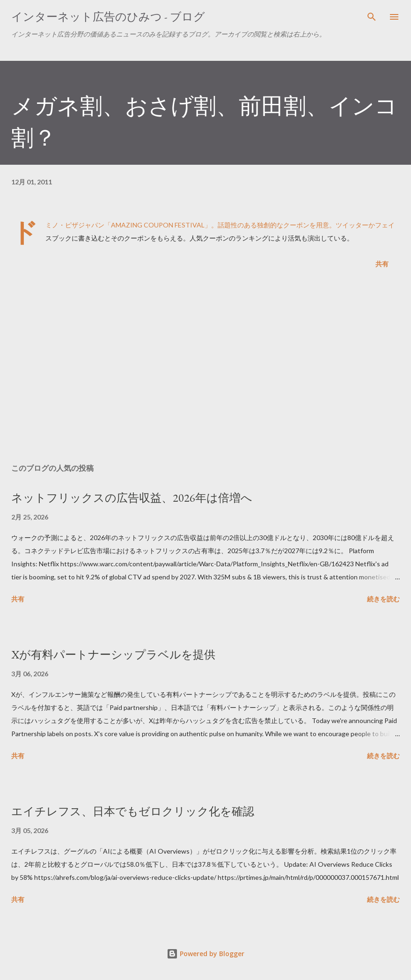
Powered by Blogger (205, 954)
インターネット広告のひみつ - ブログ (108, 17)
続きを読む (383, 599)
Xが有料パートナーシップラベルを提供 (113, 655)
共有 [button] (382, 264)
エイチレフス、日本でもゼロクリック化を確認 (133, 811)
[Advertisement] (205, 368)
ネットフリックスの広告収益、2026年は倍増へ (132, 498)
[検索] (372, 17)
